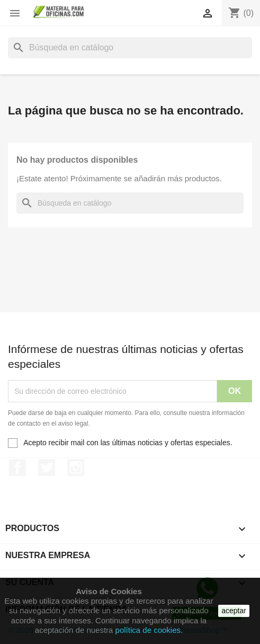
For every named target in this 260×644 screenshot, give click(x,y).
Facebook (17, 467)
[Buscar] (130, 48)
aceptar (234, 611)
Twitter (47, 467)
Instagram (76, 467)
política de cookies (148, 630)
